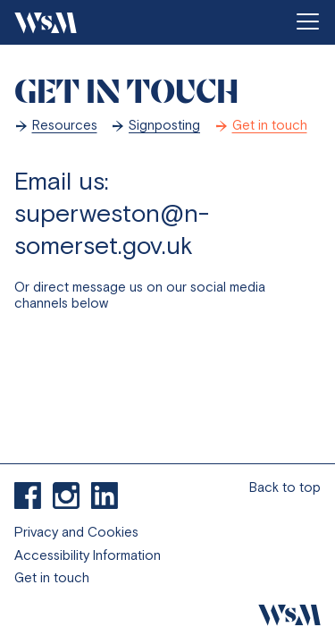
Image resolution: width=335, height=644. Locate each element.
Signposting (164, 125)
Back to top (285, 487)
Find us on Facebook (28, 496)
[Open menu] (307, 22)
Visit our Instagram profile (66, 496)
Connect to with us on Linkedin (105, 496)
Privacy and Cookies (76, 532)
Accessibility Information (88, 555)
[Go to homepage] (46, 22)
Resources (65, 125)
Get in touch (270, 125)
